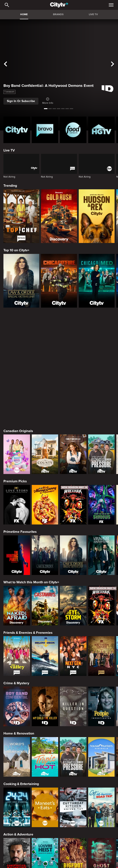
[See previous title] (6, 64)
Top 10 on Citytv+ (16, 250)
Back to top (59, 848)
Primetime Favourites (20, 421)
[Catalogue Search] (7, 5)
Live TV (9, 150)
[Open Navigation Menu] (111, 5)
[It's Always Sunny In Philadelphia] (45, 394)
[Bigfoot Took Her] (73, 747)
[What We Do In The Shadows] (101, 394)
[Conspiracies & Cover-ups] (17, 747)
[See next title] (112, 64)
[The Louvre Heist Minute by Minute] (45, 747)
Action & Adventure (18, 724)
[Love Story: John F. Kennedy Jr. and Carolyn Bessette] (17, 394)
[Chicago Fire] (59, 281)
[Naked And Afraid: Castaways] (45, 495)
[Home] (59, 5)
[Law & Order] (45, 444)
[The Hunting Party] (17, 444)
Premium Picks (15, 370)
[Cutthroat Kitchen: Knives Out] (73, 697)
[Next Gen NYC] (73, 545)
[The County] (45, 343)
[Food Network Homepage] (73, 130)
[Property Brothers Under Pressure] (101, 343)
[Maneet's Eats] (45, 697)
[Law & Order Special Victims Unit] (21, 281)
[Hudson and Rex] (97, 216)
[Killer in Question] (73, 596)
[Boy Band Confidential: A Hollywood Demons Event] (17, 596)
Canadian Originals (18, 320)
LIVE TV (93, 14)
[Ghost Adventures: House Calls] (101, 747)
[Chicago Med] (97, 281)
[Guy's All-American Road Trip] (101, 697)
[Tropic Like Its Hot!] (45, 646)
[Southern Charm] (101, 545)
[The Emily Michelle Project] (73, 343)
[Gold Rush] (59, 216)
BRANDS (58, 14)
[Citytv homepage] (17, 130)
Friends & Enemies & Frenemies (28, 522)
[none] (10, 792)
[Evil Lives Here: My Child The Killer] (45, 596)
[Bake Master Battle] (17, 343)
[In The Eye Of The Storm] (73, 495)
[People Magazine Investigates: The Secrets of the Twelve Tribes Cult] (101, 596)
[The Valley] (17, 545)
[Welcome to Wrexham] (73, 394)
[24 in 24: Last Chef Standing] (17, 697)
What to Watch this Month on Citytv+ (31, 471)
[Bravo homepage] (45, 130)
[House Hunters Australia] (101, 646)
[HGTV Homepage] (101, 130)
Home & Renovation (19, 623)
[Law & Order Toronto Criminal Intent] (101, 444)
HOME (24, 14)
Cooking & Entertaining (21, 673)
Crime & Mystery (16, 572)
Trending (10, 186)
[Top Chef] (21, 216)
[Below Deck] (45, 545)
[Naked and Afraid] (17, 495)
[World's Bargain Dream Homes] (17, 646)
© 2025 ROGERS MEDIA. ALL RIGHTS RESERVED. (59, 854)
